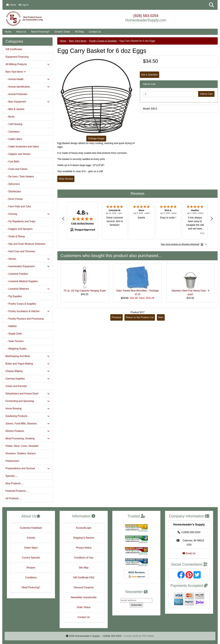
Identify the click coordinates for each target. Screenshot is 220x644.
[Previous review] (63, 219)
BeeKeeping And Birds (28, 356)
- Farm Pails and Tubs (18, 206)
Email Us (189, 553)
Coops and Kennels (16, 386)
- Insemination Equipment (28, 266)
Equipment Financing (17, 57)
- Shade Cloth (14, 334)
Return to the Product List (140, 317)
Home (11, 5)
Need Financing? (40, 32)
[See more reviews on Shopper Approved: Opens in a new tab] (180, 244)
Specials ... (11, 476)
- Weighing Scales (16, 349)
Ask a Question (149, 75)
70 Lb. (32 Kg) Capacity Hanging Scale (85, 291)
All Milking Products (28, 64)
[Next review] (212, 219)
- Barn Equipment (28, 102)
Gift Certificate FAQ (84, 577)
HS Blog (79, 32)
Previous (116, 317)
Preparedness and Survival (28, 468)
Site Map (84, 568)
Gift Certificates (14, 49)
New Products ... (14, 483)
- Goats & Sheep (15, 236)
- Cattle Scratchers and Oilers (22, 147)
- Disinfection (13, 191)
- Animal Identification (28, 87)
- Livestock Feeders (17, 274)
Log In (23, 5)
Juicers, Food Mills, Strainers (28, 424)
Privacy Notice (84, 548)
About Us (21, 32)
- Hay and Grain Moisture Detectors (25, 244)
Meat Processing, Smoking (28, 438)
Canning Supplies (28, 379)
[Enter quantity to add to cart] (171, 94)
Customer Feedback (31, 528)
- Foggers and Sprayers (19, 229)
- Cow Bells (12, 162)
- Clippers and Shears (18, 154)
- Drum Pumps (14, 199)
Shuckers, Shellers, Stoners (21, 453)
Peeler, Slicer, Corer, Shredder (22, 446)
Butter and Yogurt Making (28, 364)
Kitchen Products (28, 431)
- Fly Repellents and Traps (20, 221)
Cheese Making (28, 371)
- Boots (10, 117)
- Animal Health (28, 79)
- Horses (28, 259)
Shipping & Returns (84, 538)
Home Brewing (28, 409)
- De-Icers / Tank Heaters (20, 177)
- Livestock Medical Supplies (22, 281)
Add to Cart (206, 94)
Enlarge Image (96, 138)
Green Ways (31, 548)
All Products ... (13, 498)
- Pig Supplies (14, 296)
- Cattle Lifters (14, 139)
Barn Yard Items (78, 41)
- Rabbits (11, 326)
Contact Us (95, 32)
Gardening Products (28, 416)
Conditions (31, 577)
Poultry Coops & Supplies (103, 41)
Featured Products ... (17, 491)
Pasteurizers (12, 461)
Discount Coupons (84, 587)
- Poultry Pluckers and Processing (25, 319)
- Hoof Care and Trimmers (20, 251)
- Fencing (28, 214)
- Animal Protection (16, 94)
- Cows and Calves (16, 169)
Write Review (66, 179)
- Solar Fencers (15, 341)
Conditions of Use (84, 558)
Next (161, 317)
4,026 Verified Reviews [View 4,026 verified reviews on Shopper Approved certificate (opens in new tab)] (82, 223)
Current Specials (31, 558)
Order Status (84, 607)
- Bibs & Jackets (15, 109)
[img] (82, 219)
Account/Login (84, 528)
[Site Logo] (38, 19)
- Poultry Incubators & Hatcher (28, 311)
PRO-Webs (148, 636)
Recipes (31, 568)
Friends (31, 538)
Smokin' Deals (62, 32)
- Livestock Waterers (28, 289)
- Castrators (13, 132)
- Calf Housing (14, 124)
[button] (211, 5)
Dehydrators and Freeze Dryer (28, 394)
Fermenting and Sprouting (28, 401)
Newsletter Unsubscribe (84, 597)
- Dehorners (13, 184)
